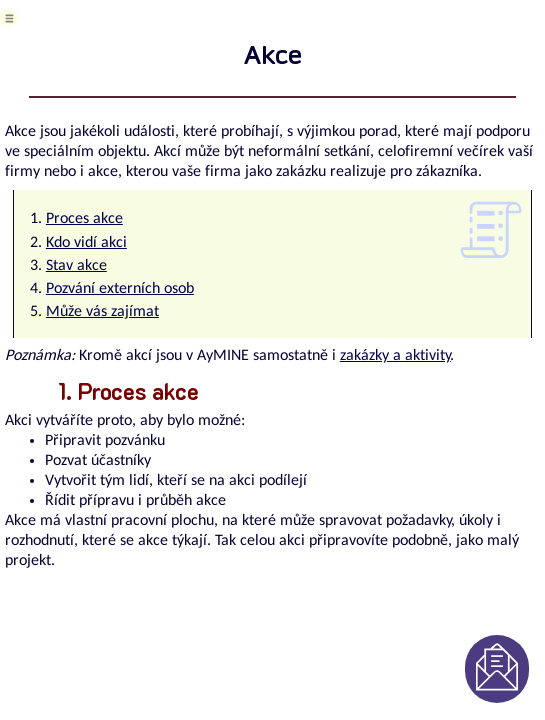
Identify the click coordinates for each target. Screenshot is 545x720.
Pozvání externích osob (120, 289)
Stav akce (76, 266)
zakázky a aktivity (395, 356)
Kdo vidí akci (86, 243)
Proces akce (84, 219)
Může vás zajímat (102, 312)
